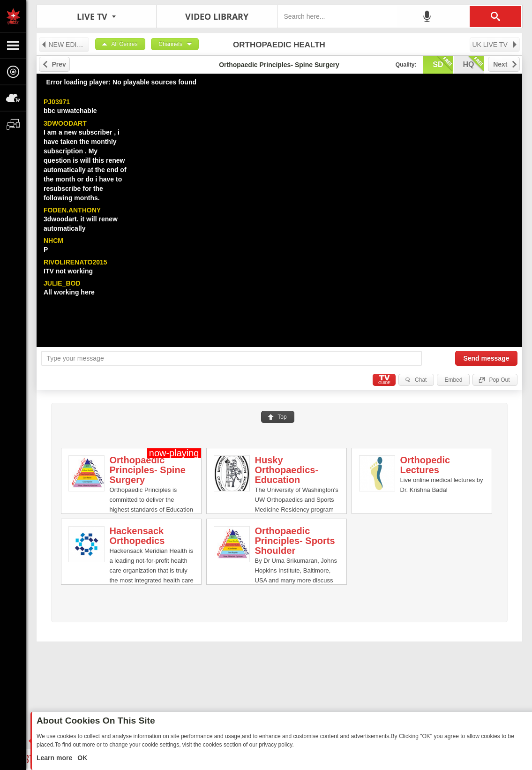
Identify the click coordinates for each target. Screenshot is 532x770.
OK (81, 758)
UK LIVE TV (495, 45)
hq (473, 64)
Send (486, 358)
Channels (170, 44)
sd (442, 64)
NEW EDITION (65, 45)
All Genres (125, 44)
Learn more (55, 758)
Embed (453, 380)
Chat (421, 380)
